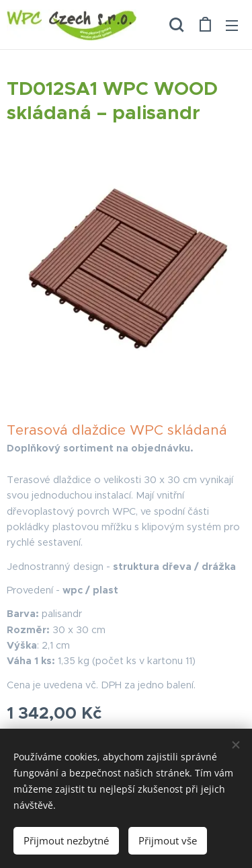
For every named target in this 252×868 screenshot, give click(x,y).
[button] (176, 25)
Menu (232, 26)
